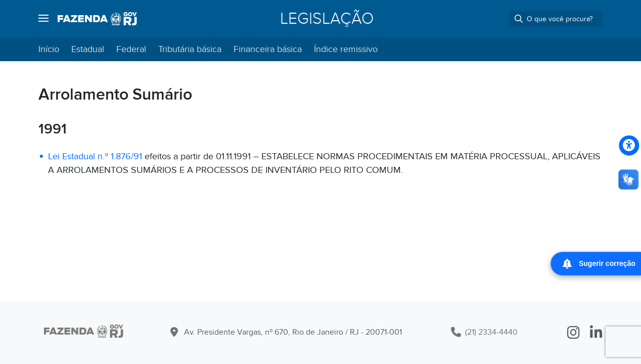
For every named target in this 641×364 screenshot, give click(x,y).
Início (49, 49)
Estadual (88, 49)
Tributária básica (190, 49)
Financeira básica (268, 49)
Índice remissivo (346, 49)
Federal (131, 49)
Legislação (327, 19)
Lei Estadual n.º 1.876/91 (95, 156)
